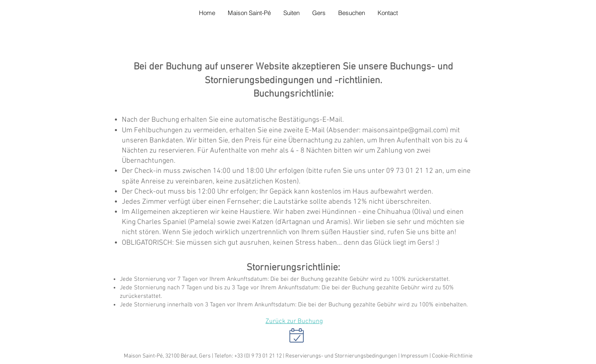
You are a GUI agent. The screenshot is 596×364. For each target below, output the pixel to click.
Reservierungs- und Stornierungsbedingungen (341, 356)
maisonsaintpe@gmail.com (404, 130)
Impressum (415, 356)
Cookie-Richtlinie (452, 356)
